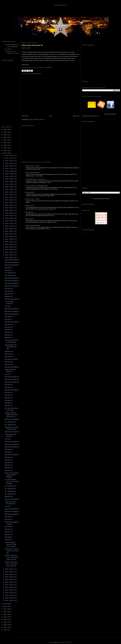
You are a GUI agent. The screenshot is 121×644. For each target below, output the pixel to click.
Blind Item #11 (9, 231)
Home (51, 120)
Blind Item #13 (9, 291)
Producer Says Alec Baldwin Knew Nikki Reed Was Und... (11, 354)
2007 (5, 567)
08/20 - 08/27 (9, 145)
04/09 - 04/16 (9, 194)
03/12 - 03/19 (9, 514)
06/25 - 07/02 (9, 166)
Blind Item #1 (9, 210)
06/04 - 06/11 (9, 174)
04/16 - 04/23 (9, 192)
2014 (5, 549)
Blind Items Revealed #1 (12, 226)
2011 (5, 557)
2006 (5, 570)
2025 (5, 72)
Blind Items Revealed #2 (12, 223)
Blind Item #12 (9, 228)
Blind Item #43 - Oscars (33, 140)
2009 (5, 562)
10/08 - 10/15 (9, 126)
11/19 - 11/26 (9, 111)
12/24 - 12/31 (9, 98)
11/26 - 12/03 (9, 108)
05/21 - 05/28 (9, 179)
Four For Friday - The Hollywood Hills (37, 160)
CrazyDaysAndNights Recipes (101, 108)
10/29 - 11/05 (9, 119)
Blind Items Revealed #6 (12, 202)
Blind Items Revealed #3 (12, 220)
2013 (5, 551)
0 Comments (48, 68)
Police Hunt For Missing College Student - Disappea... (12, 415)
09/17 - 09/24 (9, 134)
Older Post (76, 120)
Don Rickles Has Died (11, 299)
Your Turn (8, 246)
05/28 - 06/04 (9, 176)
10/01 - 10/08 (9, 129)
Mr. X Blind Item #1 (10, 215)
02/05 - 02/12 (9, 527)
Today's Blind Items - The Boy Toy (36, 154)
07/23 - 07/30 (9, 155)
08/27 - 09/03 (9, 142)
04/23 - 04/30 (9, 189)
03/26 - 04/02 (9, 509)
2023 (5, 77)
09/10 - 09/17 (9, 137)
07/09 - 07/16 (9, 160)
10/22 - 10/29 (9, 121)
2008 (5, 564)
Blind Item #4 (9, 269)
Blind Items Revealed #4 (12, 218)
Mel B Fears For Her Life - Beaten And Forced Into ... (12, 490)
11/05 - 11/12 (9, 116)
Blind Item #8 (9, 256)
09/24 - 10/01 (9, 132)
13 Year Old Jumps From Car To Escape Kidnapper (11, 421)
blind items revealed (34, 74)
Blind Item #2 (9, 207)
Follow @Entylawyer (110, 84)
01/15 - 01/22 (9, 535)
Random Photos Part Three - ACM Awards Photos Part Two (12, 497)
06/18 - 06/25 (9, 168)
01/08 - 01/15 (9, 537)
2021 (5, 82)
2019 (5, 87)
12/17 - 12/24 (9, 100)
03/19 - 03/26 (9, 511)
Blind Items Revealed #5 (12, 205)
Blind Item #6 (9, 264)
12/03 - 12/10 (9, 106)
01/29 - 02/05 (9, 530)
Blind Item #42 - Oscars (33, 173)
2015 (5, 546)
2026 (5, 69)
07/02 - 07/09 (9, 163)
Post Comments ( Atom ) (37, 124)
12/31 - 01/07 (9, 95)
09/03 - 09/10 (9, 140)
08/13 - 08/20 (9, 147)
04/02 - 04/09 (9, 197)
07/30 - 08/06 (9, 153)
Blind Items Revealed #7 (12, 199)
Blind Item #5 (9, 267)
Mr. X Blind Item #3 (10, 428)
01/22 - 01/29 (9, 532)
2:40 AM (41, 68)
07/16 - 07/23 (9, 158)
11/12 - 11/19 (9, 113)
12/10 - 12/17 (9, 103)
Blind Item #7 (9, 259)
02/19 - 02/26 (9, 522)
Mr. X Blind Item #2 (10, 212)
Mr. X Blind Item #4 (10, 426)
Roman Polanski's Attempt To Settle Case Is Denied (10, 484)
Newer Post (25, 120)
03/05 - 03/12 (9, 517)
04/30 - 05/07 (9, 187)
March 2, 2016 (26, 48)
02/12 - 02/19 (9, 524)
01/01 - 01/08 (9, 540)
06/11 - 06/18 (9, 171)
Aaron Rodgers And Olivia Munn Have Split (11, 286)
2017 (5, 93)
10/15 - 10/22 (9, 124)
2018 (5, 90)
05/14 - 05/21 (9, 181)
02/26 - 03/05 (9, 519)
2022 (5, 80)
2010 (5, 559)
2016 (5, 543)
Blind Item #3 (9, 272)
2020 (5, 85)
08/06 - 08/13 (9, 150)
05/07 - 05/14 (9, 184)
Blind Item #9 (9, 236)
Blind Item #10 (9, 233)
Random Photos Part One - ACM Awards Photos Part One (11, 504)
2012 (5, 554)
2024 (5, 74)
